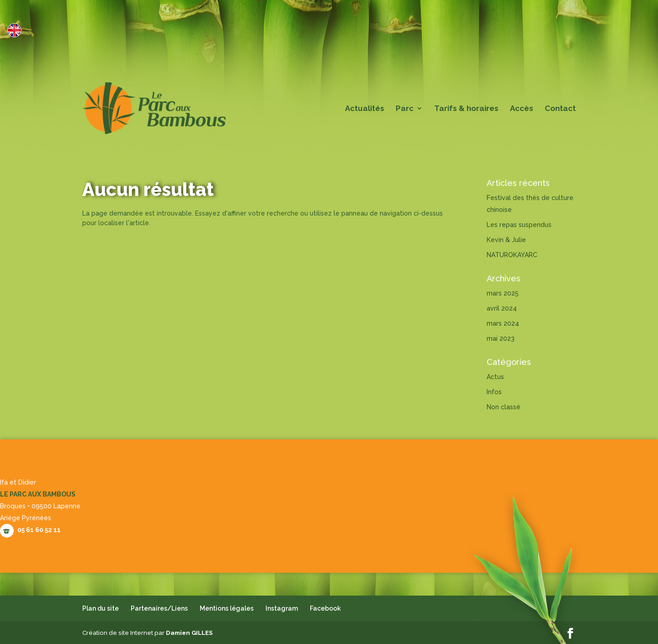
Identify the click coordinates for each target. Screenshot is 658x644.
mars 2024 (503, 323)
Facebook (325, 608)
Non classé (504, 407)
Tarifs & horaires (466, 109)
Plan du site (101, 608)
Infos (494, 392)
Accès (522, 109)
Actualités (365, 109)
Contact (560, 109)
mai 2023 (501, 338)
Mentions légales (227, 608)
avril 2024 (502, 308)
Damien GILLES (189, 633)
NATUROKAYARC (512, 255)
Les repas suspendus (519, 225)
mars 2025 (503, 293)
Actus (495, 377)
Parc (405, 109)
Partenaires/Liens (159, 608)
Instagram (282, 608)
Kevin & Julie (506, 240)
